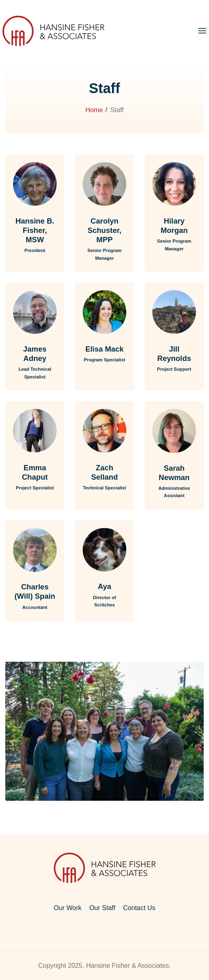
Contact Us (139, 908)
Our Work (68, 908)
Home (94, 110)
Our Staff (102, 908)
